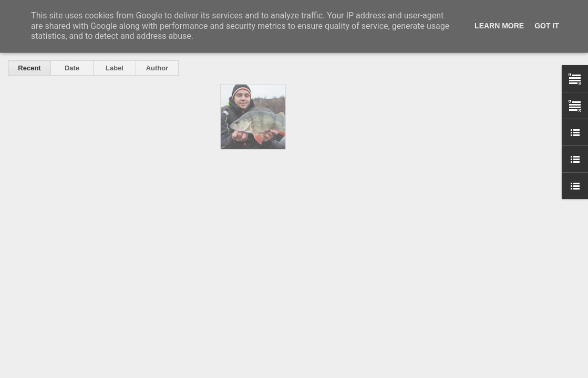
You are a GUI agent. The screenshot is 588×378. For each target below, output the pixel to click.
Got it (547, 26)
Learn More (499, 26)
